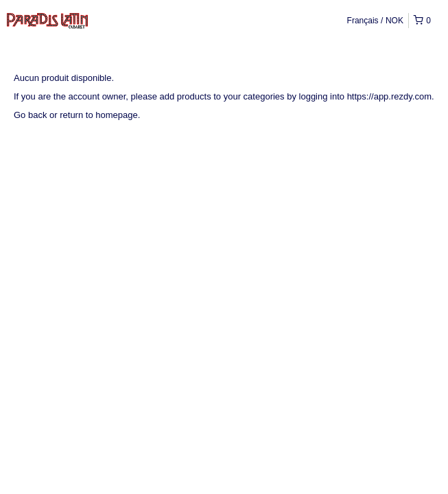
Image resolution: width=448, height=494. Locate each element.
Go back (30, 115)
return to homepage (98, 115)
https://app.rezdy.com (389, 96)
